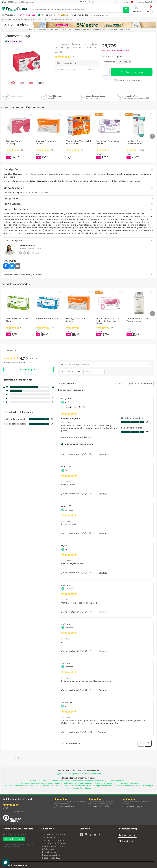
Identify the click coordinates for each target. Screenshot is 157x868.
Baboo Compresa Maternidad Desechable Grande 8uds (111, 786)
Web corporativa (51, 855)
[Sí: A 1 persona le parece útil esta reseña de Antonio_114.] (85, 732)
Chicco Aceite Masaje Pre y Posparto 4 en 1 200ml (50, 781)
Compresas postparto (72, 774)
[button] (129, 2)
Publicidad (48, 849)
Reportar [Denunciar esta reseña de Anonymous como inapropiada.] (103, 612)
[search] (126, 10)
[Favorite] (30, 115)
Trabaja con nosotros (53, 840)
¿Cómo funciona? (51, 837)
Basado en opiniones (14, 811)
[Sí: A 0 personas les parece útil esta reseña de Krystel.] (86, 573)
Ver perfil (36, 253)
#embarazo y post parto (75, 69)
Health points (49, 852)
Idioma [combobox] (95, 372)
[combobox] (138, 383)
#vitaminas (92, 69)
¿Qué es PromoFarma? (53, 834)
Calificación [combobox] (71, 372)
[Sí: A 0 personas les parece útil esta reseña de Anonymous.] (86, 612)
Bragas (58, 774)
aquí (21, 846)
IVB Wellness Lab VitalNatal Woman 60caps (21, 786)
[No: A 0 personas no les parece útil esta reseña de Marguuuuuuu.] (92, 454)
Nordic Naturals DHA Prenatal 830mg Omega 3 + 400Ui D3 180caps (98, 781)
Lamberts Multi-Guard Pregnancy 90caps (121, 783)
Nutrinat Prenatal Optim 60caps (78, 788)
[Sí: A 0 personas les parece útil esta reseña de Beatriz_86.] (86, 494)
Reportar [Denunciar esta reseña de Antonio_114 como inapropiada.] (102, 732)
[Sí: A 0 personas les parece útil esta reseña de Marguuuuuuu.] (86, 454)
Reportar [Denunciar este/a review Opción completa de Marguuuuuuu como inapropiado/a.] (103, 454)
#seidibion (59, 69)
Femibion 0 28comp (144, 786)
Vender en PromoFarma (54, 846)
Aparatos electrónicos (92, 774)
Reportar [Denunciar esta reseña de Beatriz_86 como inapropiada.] (103, 494)
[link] (21, 359)
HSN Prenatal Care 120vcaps (91, 783)
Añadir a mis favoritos (127, 81)
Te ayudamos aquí (14, 839)
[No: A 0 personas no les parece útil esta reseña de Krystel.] (92, 573)
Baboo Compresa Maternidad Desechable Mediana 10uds (63, 786)
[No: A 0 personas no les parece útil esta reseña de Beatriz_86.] (92, 494)
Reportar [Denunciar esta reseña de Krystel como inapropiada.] (103, 573)
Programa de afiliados (53, 843)
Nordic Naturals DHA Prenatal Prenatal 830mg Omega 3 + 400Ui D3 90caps (48, 783)
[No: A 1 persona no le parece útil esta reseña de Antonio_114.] (91, 732)
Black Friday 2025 (51, 858)
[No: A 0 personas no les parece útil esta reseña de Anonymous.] (92, 612)
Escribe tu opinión (29, 369)
